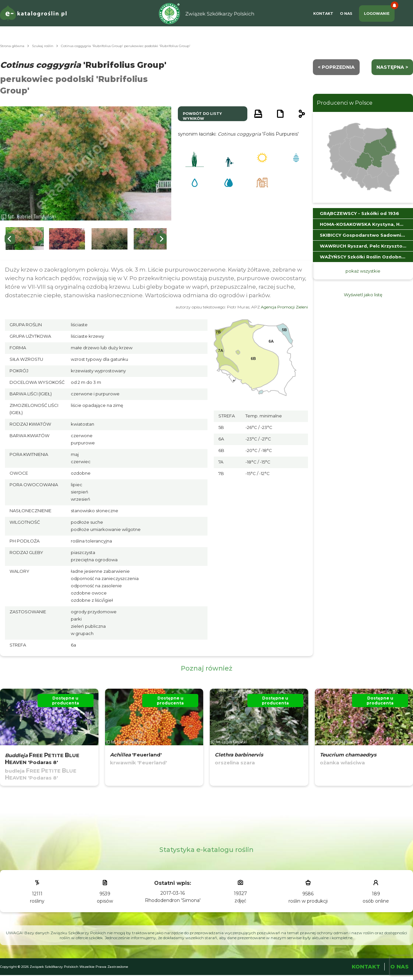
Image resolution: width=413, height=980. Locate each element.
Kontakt (323, 13)
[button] (25, 239)
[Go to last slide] (10, 239)
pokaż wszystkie (363, 271)
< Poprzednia (336, 67)
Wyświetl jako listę (363, 295)
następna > (392, 67)
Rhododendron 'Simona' (173, 900)
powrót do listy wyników (202, 116)
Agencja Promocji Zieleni (284, 307)
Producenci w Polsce (345, 103)
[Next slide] (161, 239)
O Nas (346, 13)
